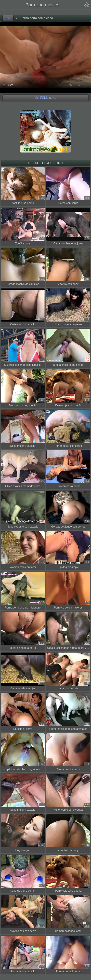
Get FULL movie (45, 98)
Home (8, 18)
